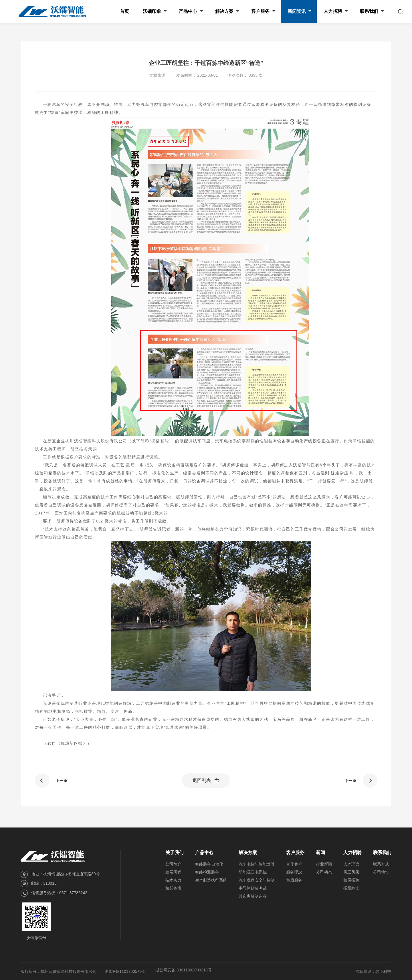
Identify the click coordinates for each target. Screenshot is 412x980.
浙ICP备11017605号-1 (125, 971)
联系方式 (381, 864)
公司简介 (173, 864)
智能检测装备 (207, 872)
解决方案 (248, 853)
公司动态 (324, 872)
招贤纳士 (351, 888)
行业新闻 (324, 864)
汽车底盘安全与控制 (257, 880)
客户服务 (295, 853)
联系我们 (382, 853)
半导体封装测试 (253, 888)
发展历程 (173, 872)
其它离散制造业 (253, 896)
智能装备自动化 (209, 864)
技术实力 (173, 880)
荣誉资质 (173, 888)
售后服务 (294, 880)
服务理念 (294, 872)
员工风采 (351, 872)
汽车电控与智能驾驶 (257, 864)
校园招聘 (351, 880)
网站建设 (363, 971)
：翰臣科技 (381, 971)
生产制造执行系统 (211, 880)
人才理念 (351, 864)
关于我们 (175, 853)
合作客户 (294, 864)
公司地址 (381, 872)
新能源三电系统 (253, 872)
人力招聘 (352, 853)
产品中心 (204, 853)
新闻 (320, 853)
